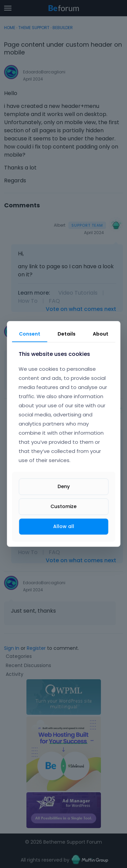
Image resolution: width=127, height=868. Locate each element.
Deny (64, 486)
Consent (30, 334)
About (101, 334)
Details (67, 334)
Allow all (64, 526)
